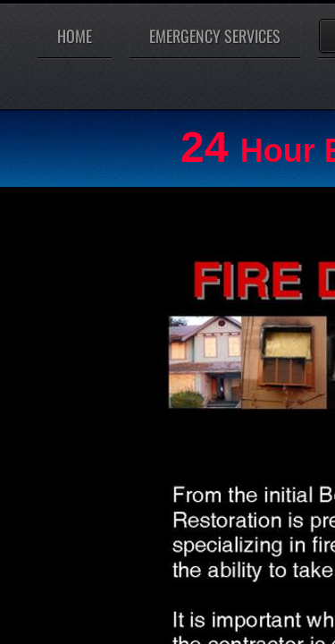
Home (75, 36)
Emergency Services (215, 36)
